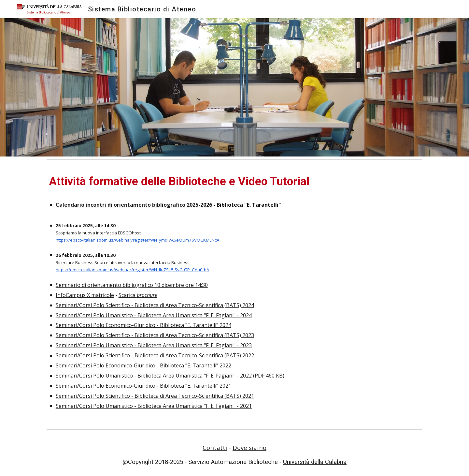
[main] (234, 294)
